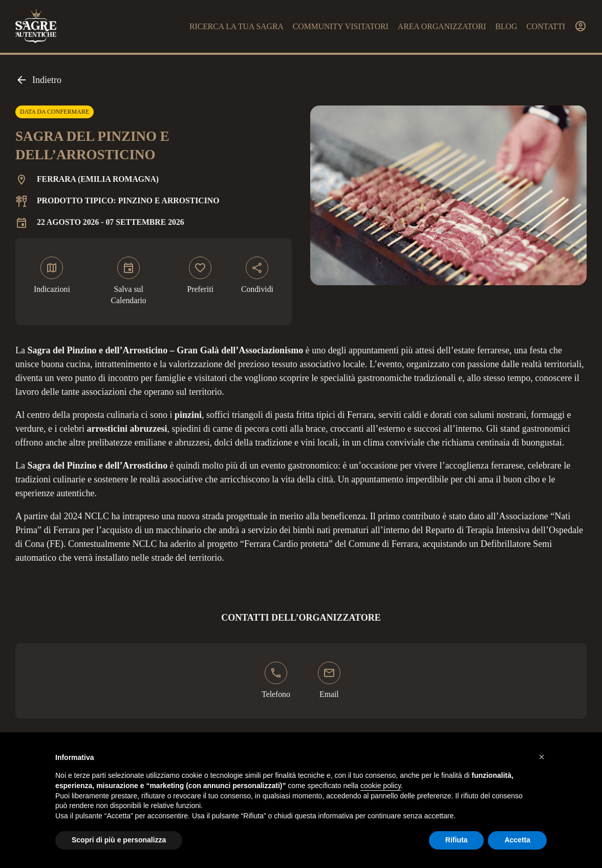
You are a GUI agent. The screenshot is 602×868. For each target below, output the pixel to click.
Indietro (38, 80)
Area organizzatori (442, 26)
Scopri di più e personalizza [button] (119, 840)
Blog (506, 26)
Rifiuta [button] (457, 840)
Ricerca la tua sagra (236, 26)
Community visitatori (341, 26)
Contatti (546, 26)
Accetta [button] (517, 840)
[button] (542, 757)
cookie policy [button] (381, 786)
